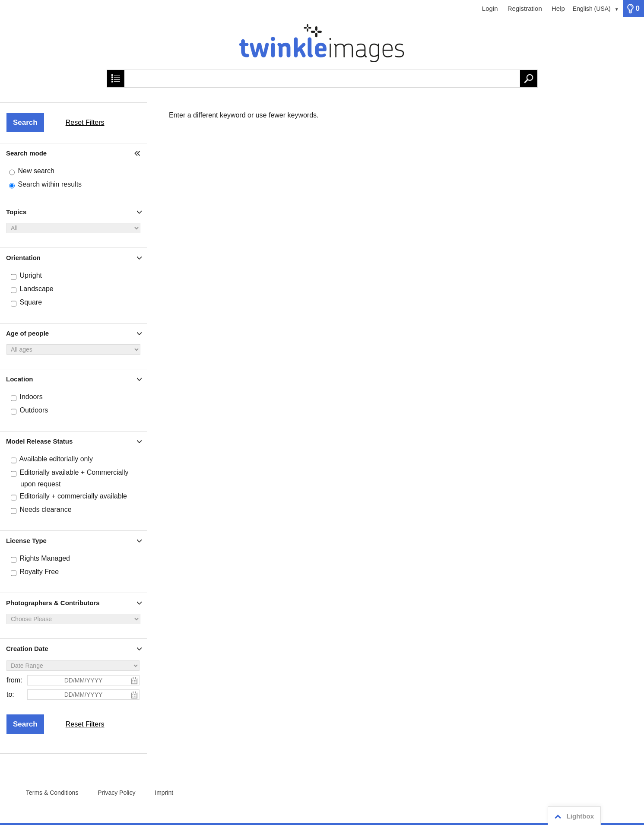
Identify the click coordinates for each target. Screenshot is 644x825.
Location (20, 379)
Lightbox (573, 816)
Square (31, 302)
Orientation (23, 258)
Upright (31, 275)
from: (14, 680)
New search (36, 171)
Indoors (31, 397)
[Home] (322, 48)
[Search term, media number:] (322, 79)
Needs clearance (45, 509)
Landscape (36, 289)
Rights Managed (45, 558)
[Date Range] (73, 666)
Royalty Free (39, 572)
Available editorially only (56, 459)
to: (10, 694)
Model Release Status (39, 441)
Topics (16, 212)
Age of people (27, 333)
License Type (26, 541)
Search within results (50, 184)
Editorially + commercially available (73, 496)
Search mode (26, 153)
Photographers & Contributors (53, 603)
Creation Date (27, 649)
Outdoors (34, 410)
